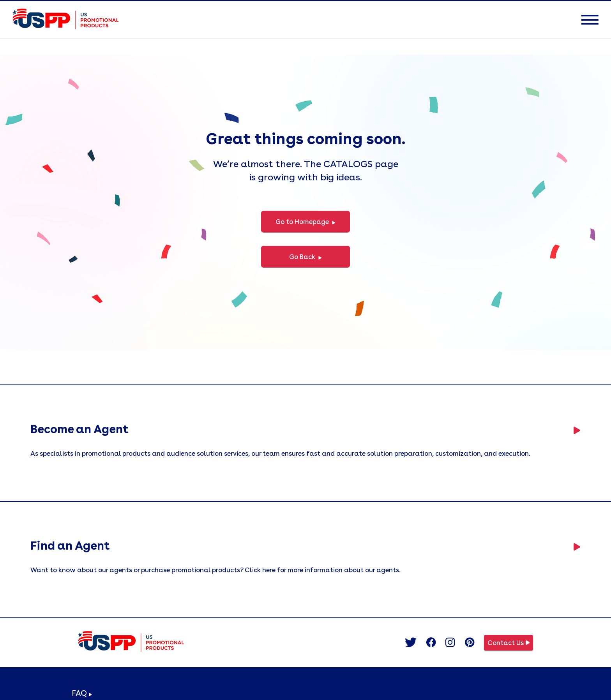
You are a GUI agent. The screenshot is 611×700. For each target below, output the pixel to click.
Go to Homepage (305, 222)
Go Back (305, 257)
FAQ (82, 693)
